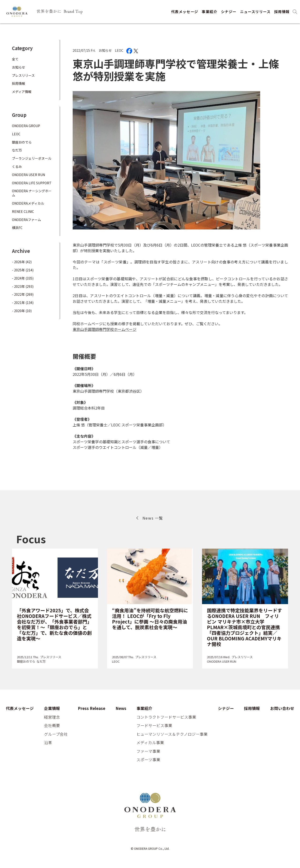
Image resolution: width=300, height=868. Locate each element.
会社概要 (52, 726)
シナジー (229, 11)
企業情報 (52, 709)
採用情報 (282, 11)
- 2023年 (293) (23, 286)
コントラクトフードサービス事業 (166, 717)
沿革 (48, 743)
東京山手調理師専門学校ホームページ (105, 329)
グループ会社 (56, 734)
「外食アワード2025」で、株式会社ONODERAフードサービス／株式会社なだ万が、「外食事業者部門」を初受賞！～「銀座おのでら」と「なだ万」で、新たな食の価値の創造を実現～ (54, 624)
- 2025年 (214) (23, 270)
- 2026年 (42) (22, 262)
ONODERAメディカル (28, 203)
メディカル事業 (150, 743)
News (121, 709)
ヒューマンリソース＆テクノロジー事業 (172, 734)
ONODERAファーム (26, 220)
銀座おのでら (22, 142)
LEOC (119, 50)
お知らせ (105, 50)
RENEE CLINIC (23, 211)
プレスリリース (23, 75)
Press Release (92, 709)
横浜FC (17, 228)
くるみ (17, 166)
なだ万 (17, 150)
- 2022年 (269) (23, 294)
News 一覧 (153, 518)
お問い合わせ (282, 709)
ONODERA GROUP (26, 126)
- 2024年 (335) (23, 278)
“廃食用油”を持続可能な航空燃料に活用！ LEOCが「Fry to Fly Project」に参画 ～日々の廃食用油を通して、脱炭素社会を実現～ (150, 619)
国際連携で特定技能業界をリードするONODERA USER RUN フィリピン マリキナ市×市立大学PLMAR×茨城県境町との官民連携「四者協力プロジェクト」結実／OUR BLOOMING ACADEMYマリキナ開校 (244, 627)
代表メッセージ (185, 11)
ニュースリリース (255, 11)
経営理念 (52, 717)
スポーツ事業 (148, 760)
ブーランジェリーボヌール (32, 158)
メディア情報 (22, 92)
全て (15, 59)
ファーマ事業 (148, 751)
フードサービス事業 (154, 726)
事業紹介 (210, 11)
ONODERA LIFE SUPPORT (32, 183)
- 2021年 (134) (23, 303)
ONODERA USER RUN (28, 175)
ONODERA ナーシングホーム (32, 193)
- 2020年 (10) (22, 311)
